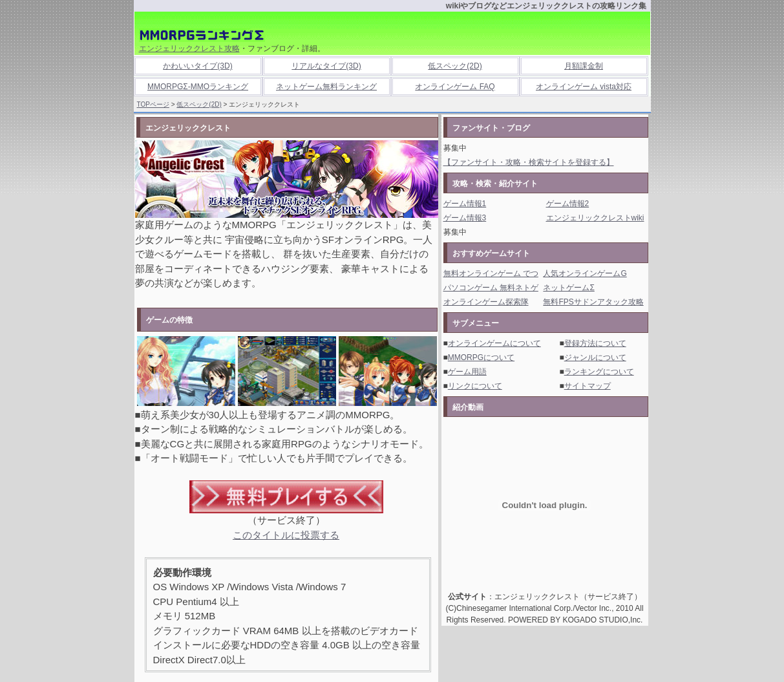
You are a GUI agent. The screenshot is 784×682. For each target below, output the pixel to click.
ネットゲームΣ (568, 288)
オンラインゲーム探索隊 (486, 302)
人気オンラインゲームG (585, 273)
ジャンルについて (595, 357)
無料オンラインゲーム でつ (491, 273)
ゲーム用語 (467, 372)
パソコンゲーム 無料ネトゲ (491, 288)
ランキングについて (599, 372)
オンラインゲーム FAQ (455, 87)
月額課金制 (584, 66)
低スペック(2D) (455, 66)
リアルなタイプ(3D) (326, 66)
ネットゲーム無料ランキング (326, 87)
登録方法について (595, 343)
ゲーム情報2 (568, 204)
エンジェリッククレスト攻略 (189, 48)
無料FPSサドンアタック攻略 (593, 302)
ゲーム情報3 (465, 218)
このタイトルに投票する (286, 535)
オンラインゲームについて (494, 343)
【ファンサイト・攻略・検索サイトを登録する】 (529, 162)
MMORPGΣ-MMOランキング (198, 87)
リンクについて (475, 386)
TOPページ (153, 104)
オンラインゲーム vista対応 (584, 87)
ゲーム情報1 (465, 204)
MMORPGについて (481, 357)
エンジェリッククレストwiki (595, 218)
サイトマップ (588, 386)
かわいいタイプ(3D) (197, 66)
